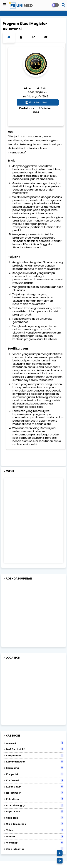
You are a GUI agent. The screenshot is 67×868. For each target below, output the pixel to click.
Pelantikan (35, 799)
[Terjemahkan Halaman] (60, 853)
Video (35, 830)
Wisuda (35, 836)
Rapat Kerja (35, 811)
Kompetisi (35, 774)
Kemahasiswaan (35, 762)
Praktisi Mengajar (35, 805)
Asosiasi (35, 743)
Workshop (35, 843)
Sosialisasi (35, 818)
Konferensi (35, 780)
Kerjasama (35, 768)
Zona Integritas (35, 849)
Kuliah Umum (35, 787)
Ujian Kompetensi (35, 824)
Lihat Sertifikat (38, 102)
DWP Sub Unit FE (35, 749)
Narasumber (35, 793)
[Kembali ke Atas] (60, 861)
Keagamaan (35, 755)
